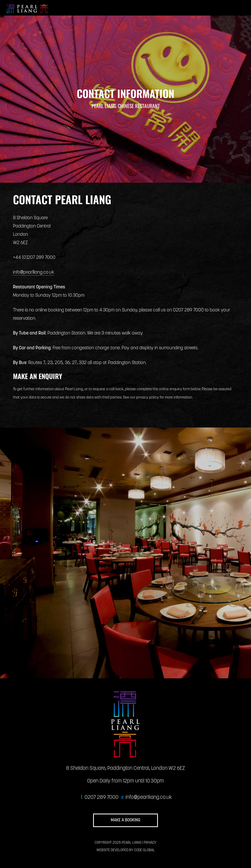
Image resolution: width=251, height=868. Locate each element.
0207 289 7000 (102, 798)
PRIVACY (150, 843)
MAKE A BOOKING (125, 820)
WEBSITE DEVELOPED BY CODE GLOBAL (126, 850)
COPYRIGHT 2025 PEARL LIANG (118, 843)
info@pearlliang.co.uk (34, 272)
